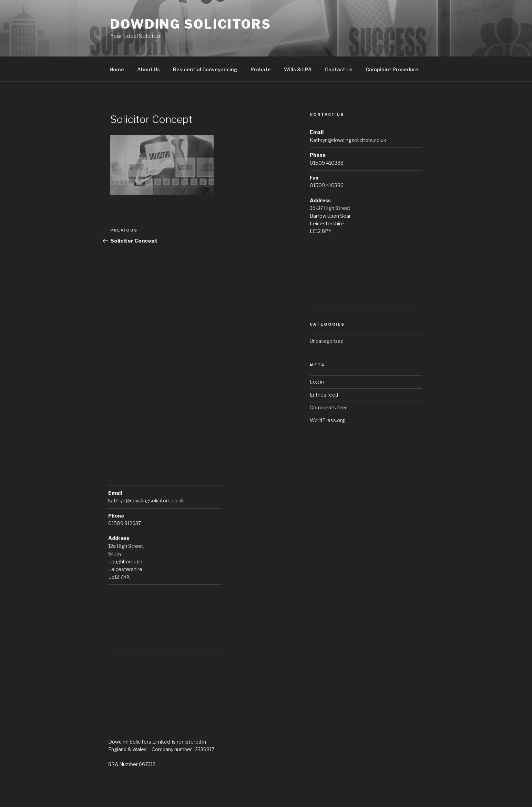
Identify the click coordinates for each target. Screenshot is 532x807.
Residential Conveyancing (205, 69)
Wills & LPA (298, 69)
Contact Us (339, 69)
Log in (317, 382)
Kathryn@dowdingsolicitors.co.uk (348, 140)
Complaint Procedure (392, 69)
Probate (261, 69)
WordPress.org (327, 420)
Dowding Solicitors (191, 24)
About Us (149, 69)
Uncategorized (327, 341)
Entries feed (324, 395)
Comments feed (329, 407)
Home (117, 69)
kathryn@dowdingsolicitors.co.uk (146, 500)
